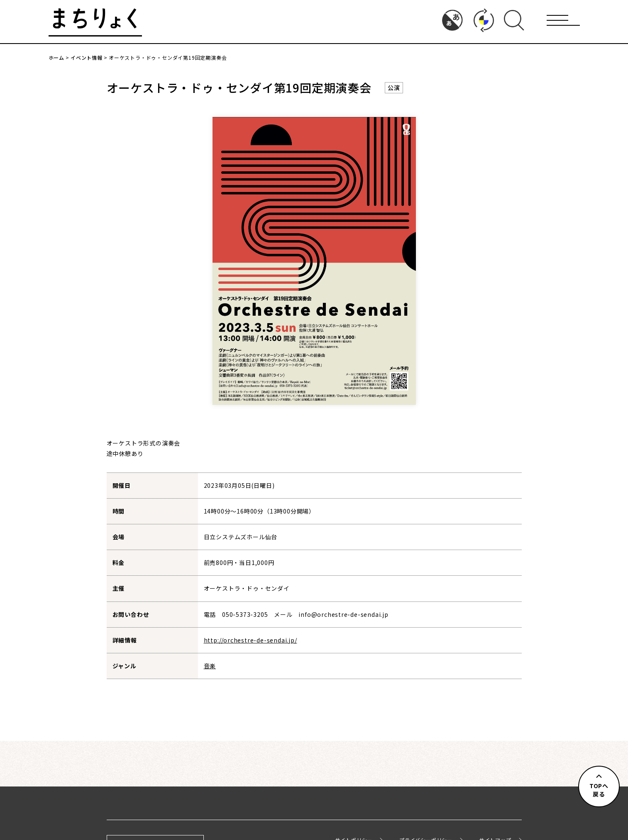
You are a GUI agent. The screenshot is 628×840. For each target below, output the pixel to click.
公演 (394, 88)
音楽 (210, 666)
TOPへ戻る (599, 790)
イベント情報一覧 (314, 731)
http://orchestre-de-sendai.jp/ (250, 640)
